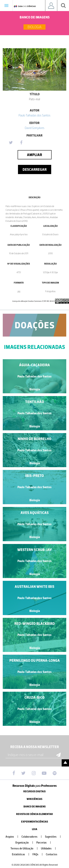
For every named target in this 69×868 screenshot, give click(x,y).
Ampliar (34, 155)
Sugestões (54, 837)
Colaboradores (33, 837)
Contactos (52, 854)
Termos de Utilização (26, 849)
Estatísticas (22, 854)
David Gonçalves (35, 128)
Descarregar (35, 169)
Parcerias (45, 843)
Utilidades (50, 849)
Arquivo (13, 837)
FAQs (39, 854)
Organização (26, 843)
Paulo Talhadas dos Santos (34, 115)
